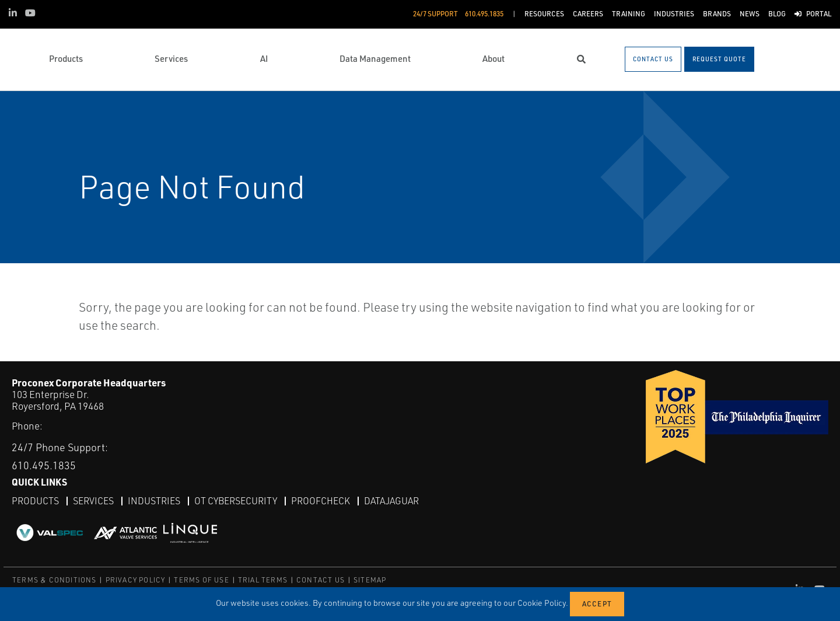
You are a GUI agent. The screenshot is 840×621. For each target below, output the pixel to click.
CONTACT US (321, 580)
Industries (154, 501)
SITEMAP (370, 580)
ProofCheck (321, 501)
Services (93, 501)
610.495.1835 (44, 465)
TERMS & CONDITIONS (55, 580)
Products (35, 501)
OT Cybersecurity (236, 501)
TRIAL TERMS (263, 580)
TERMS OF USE (201, 580)
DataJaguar (391, 501)
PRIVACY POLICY (136, 580)
